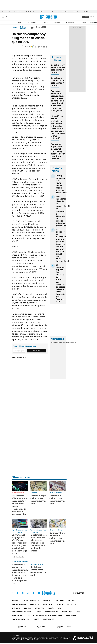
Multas (36, 619)
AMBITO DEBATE (64, 627)
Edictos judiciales (20, 619)
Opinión (83, 22)
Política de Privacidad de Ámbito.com (45, 616)
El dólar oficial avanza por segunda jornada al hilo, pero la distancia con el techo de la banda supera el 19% (20, 574)
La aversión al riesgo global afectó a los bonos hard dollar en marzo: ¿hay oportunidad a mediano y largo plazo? (20, 544)
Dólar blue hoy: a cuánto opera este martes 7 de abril (58, 69)
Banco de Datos (19, 605)
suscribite (86, 17)
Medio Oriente (30, 12)
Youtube (34, 593)
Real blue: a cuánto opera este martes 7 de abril (38, 571)
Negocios (70, 22)
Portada (16, 601)
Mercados (35, 605)
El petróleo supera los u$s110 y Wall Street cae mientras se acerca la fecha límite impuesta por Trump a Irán (61, 283)
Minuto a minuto (19, 493)
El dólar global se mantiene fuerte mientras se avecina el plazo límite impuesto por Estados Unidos (39, 543)
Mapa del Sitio (18, 616)
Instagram (23, 593)
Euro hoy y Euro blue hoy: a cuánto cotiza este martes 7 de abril (57, 538)
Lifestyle (71, 605)
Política (57, 22)
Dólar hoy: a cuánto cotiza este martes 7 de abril (57, 82)
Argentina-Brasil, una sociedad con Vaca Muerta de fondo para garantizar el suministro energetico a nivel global (58, 101)
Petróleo (41, 12)
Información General (21, 612)
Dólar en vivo (18, 12)
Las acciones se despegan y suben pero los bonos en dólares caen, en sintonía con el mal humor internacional (62, 245)
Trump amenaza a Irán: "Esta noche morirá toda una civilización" (62, 184)
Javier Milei (86, 12)
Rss (78, 612)
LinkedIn (28, 593)
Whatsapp (39, 593)
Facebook (18, 593)
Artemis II (75, 12)
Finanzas (45, 22)
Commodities (66, 343)
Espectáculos (52, 612)
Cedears (73, 343)
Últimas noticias (31, 601)
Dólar (20, 22)
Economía (32, 22)
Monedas (54, 343)
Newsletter (79, 593)
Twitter (13, 593)
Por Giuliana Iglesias (18, 557)
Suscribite (37, 351)
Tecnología (67, 612)
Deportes (39, 608)
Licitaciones (49, 619)
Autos (38, 612)
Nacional (16, 608)
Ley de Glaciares (53, 12)
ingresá (92, 17)
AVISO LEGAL (72, 616)
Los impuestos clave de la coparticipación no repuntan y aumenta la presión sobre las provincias (64, 211)
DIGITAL (23, 627)
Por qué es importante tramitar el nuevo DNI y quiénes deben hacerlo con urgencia (58, 151)
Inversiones (65, 12)
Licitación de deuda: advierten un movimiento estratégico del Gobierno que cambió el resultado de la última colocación (58, 127)
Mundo (27, 608)
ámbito (14, 28)
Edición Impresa (55, 608)
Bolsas (59, 343)
